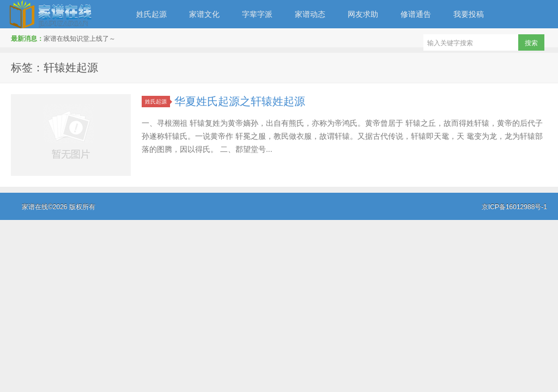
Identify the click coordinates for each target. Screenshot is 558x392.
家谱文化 (204, 14)
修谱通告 (416, 14)
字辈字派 (257, 14)
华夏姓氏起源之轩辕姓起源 (240, 101)
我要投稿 (469, 14)
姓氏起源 (151, 14)
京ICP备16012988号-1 (514, 207)
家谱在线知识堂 (63, 14)
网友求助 (363, 14)
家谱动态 (310, 14)
